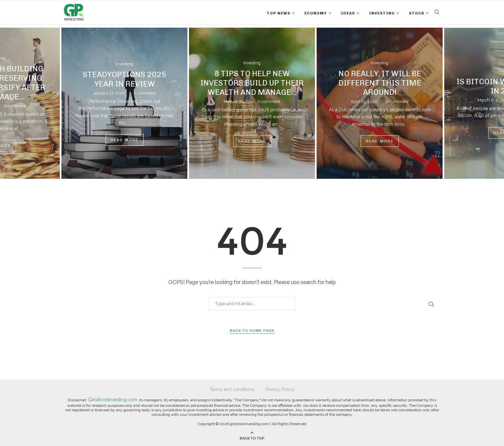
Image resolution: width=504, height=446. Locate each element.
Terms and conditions (232, 389)
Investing (382, 13)
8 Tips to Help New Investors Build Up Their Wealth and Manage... (252, 82)
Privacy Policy (280, 389)
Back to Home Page (252, 331)
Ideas (348, 13)
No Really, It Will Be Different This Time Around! (380, 82)
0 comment (145, 93)
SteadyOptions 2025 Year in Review (124, 79)
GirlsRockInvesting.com (113, 400)
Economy (316, 13)
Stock (417, 13)
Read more (125, 140)
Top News (279, 13)
